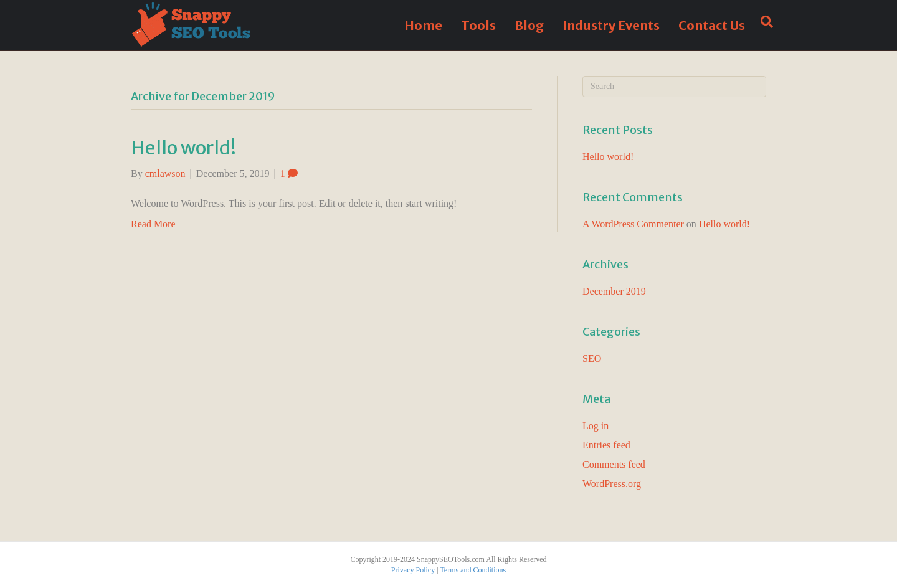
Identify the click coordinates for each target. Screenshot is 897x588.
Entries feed (606, 445)
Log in (596, 426)
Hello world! (183, 148)
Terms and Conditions (473, 570)
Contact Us (712, 25)
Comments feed (614, 464)
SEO (592, 358)
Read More (153, 224)
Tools (478, 25)
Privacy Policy (413, 570)
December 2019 (614, 291)
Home (423, 25)
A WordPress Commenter (633, 224)
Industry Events (611, 25)
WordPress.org (612, 484)
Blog (529, 25)
